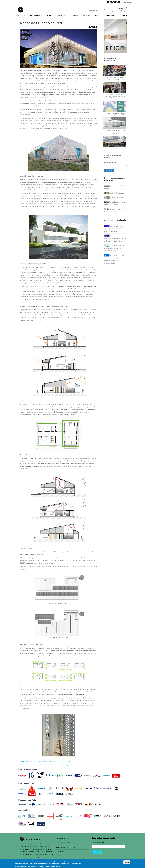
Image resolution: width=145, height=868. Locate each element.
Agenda (98, 16)
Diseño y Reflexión (26, 34)
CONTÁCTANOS (61, 856)
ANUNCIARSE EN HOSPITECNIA (65, 847)
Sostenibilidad (25, 36)
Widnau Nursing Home (117, 197)
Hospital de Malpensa (117, 193)
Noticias (87, 16)
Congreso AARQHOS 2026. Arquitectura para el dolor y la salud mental (115, 114)
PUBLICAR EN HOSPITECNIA (64, 843)
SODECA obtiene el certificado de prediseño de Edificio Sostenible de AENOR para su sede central (115, 96)
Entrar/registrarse (128, 3)
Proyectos (61, 16)
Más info (57, 866)
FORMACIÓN (60, 852)
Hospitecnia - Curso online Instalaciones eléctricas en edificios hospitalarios (115, 229)
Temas (49, 16)
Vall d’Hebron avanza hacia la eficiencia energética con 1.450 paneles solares (115, 78)
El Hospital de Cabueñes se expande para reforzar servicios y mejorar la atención (115, 132)
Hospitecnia (21, 16)
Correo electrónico (111, 162)
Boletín (107, 157)
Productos (74, 16)
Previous (103, 36)
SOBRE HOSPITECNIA (62, 839)
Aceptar (127, 862)
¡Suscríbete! (109, 170)
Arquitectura (25, 31)
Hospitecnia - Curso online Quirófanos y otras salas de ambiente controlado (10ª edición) (115, 238)
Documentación (36, 16)
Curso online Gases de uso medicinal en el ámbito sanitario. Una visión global (114, 248)
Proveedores (110, 16)
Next (128, 36)
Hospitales (125, 16)
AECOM (115, 149)
